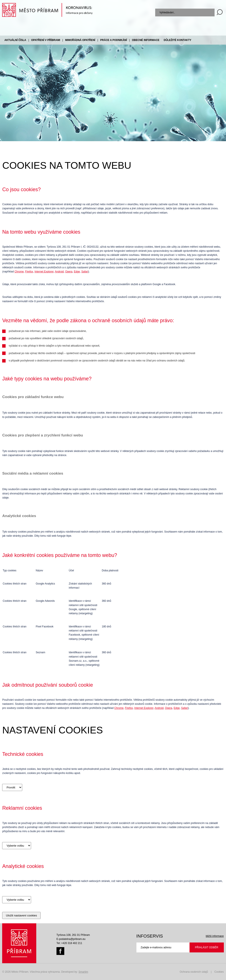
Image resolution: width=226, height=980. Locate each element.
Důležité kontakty (178, 40)
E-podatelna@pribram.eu (71, 939)
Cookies (219, 972)
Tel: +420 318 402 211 (69, 943)
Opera (69, 272)
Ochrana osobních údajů (194, 972)
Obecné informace (146, 40)
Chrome (19, 272)
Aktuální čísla (15, 40)
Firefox (29, 272)
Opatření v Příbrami (46, 40)
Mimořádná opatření (80, 40)
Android (59, 272)
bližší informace (215, 936)
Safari (85, 272)
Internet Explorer (44, 272)
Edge (77, 272)
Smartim (83, 972)
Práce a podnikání (114, 40)
